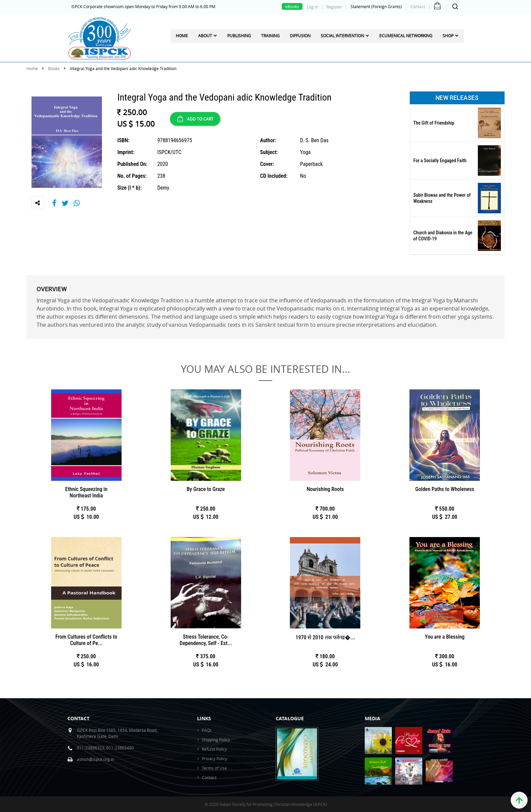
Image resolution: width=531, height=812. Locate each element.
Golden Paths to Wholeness (445, 489)
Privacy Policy (215, 758)
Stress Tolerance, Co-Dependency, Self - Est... (206, 640)
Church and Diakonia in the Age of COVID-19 (443, 236)
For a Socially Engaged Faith (440, 161)
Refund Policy (214, 749)
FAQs (207, 730)
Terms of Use (214, 768)
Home (182, 36)
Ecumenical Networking (406, 36)
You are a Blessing (445, 637)
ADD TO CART (195, 119)
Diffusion (300, 36)
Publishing (239, 36)
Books (54, 68)
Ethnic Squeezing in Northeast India (86, 492)
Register (334, 7)
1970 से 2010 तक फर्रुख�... (325, 637)
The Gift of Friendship (434, 123)
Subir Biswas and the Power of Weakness (442, 198)
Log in (312, 7)
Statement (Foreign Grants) (376, 6)
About (205, 36)
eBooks (292, 6)
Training (270, 36)
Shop (448, 36)
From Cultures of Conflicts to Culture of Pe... (86, 640)
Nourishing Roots (325, 489)
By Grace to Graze (206, 489)
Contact (418, 6)
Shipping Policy (216, 740)
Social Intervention (342, 36)
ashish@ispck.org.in (95, 759)
